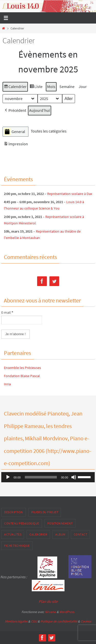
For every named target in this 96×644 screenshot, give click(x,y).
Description (14, 512)
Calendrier (38, 534)
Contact (81, 534)
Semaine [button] (67, 86)
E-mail (7, 312)
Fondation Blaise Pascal (22, 376)
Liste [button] (36, 87)
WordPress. (67, 612)
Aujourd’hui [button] (40, 110)
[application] (48, 477)
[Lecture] (8, 477)
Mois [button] (51, 86)
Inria (7, 384)
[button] (15, 111)
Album (60, 534)
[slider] (41, 477)
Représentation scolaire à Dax (70, 194)
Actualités (13, 534)
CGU (34, 621)
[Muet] (74, 477)
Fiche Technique (17, 546)
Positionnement (60, 523)
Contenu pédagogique (22, 523)
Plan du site (48, 601)
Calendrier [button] (15, 87)
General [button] (14, 132)
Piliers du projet (45, 512)
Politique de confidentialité (59, 621)
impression (16, 145)
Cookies (86, 621)
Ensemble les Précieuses (22, 368)
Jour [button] (83, 86)
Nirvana (50, 612)
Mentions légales (16, 621)
